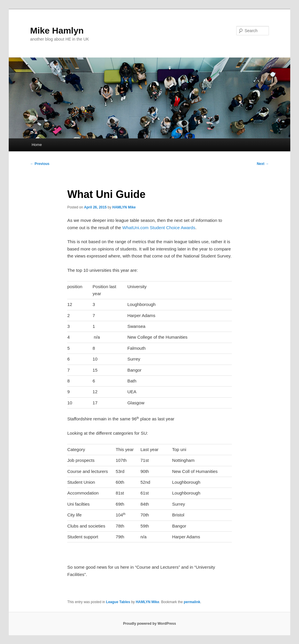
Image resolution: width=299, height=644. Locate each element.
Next (263, 164)
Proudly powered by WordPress (149, 624)
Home (37, 145)
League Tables (118, 602)
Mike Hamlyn (57, 31)
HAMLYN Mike (124, 207)
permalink (192, 602)
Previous (40, 164)
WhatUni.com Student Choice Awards (159, 228)
